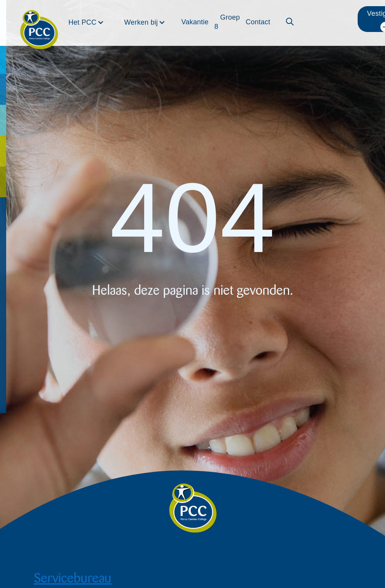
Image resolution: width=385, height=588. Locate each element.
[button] (87, 22)
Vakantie (195, 22)
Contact (258, 22)
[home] (39, 20)
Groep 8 (227, 22)
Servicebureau (73, 578)
